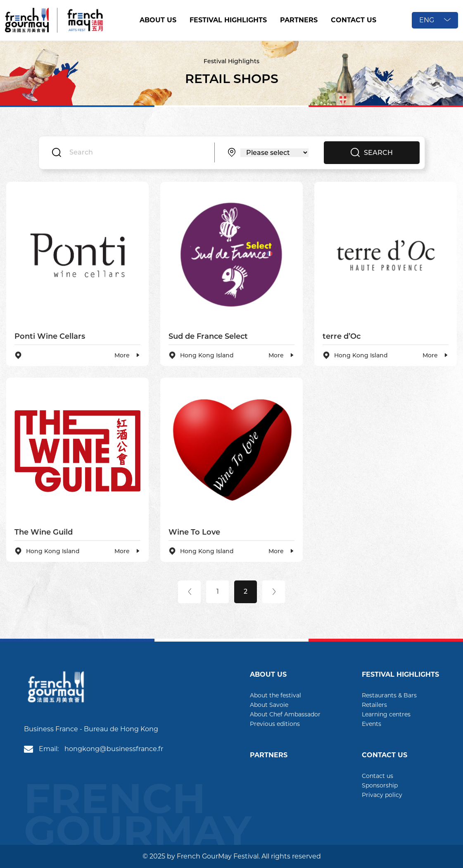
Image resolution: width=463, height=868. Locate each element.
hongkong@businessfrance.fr (114, 749)
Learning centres (386, 714)
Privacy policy (382, 795)
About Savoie (269, 705)
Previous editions (275, 724)
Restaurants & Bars (389, 695)
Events (372, 724)
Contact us (378, 776)
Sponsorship (380, 785)
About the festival (275, 695)
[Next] (274, 592)
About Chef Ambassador (285, 714)
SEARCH (372, 153)
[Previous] (189, 592)
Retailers (374, 705)
